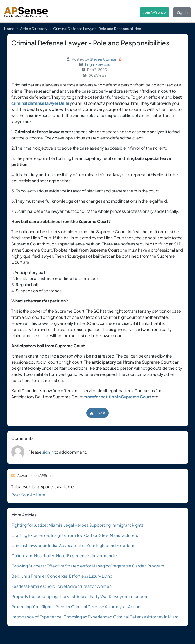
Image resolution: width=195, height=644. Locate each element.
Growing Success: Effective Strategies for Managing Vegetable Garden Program (88, 566)
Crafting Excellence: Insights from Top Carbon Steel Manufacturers (75, 535)
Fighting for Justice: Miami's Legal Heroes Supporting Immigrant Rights (77, 525)
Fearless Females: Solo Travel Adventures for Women (61, 586)
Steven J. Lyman (103, 59)
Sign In (182, 12)
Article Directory (34, 29)
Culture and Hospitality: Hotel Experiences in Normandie (64, 555)
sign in (48, 452)
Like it (98, 413)
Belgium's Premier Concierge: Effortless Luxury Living (62, 576)
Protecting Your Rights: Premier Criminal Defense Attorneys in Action (76, 606)
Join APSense (155, 12)
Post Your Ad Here (28, 495)
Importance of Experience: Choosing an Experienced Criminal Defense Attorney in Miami (95, 617)
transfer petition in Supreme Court (118, 397)
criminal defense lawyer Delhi (40, 103)
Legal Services (98, 64)
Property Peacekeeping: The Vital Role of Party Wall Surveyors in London (79, 596)
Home (9, 29)
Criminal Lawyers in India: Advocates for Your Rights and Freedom (73, 545)
